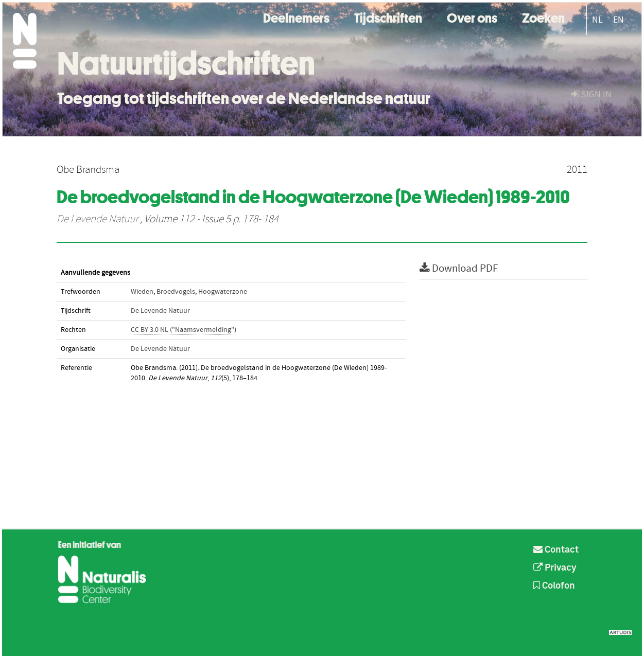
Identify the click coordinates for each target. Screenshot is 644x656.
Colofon (554, 586)
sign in (591, 94)
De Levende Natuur (97, 219)
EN (619, 20)
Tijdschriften (388, 17)
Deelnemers (296, 17)
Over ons (472, 17)
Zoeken (543, 17)
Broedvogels (176, 292)
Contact (556, 550)
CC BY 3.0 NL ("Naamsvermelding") (184, 330)
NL (597, 20)
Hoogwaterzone (223, 292)
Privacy (555, 568)
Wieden (142, 292)
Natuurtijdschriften (186, 63)
